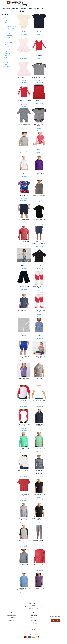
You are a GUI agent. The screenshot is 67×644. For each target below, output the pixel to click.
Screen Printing (24, 36)
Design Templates (11, 617)
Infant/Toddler (11, 28)
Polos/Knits (8, 50)
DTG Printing (24, 34)
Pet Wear (5, 70)
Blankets (5, 64)
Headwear (5, 63)
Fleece (9, 41)
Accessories (6, 61)
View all (5, 17)
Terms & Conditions (33, 624)
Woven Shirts (8, 48)
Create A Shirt (11, 619)
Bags (4, 68)
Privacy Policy (33, 622)
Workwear (7, 54)
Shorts (9, 37)
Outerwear (10, 35)
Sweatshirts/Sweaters (12, 26)
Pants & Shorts (9, 43)
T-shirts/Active (8, 21)
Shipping (33, 621)
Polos (8, 32)
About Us (33, 614)
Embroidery (33, 619)
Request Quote (11, 621)
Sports (9, 34)
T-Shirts (9, 30)
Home (11, 614)
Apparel (5, 19)
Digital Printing (33, 616)
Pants (8, 39)
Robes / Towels (6, 66)
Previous (19, 596)
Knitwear (7, 52)
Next (32, 596)
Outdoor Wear (8, 46)
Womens (5, 59)
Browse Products (11, 616)
